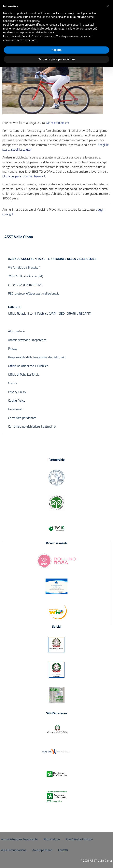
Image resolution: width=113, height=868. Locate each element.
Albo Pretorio (52, 839)
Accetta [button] (56, 50)
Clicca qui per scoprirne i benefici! (24, 176)
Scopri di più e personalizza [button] (56, 59)
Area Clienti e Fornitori (79, 839)
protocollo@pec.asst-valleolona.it (37, 293)
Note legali (15, 409)
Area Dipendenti (42, 850)
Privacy (13, 348)
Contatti (63, 850)
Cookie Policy (17, 400)
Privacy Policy (17, 392)
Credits (13, 383)
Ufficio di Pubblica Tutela (24, 374)
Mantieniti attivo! (58, 123)
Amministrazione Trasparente (27, 340)
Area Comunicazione (14, 850)
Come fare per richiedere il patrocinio (32, 426)
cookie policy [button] (31, 21)
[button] (108, 6)
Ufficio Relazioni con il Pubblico (28, 366)
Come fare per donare (22, 418)
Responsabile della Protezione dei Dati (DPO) (37, 357)
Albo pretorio (16, 331)
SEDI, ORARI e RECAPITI (75, 313)
